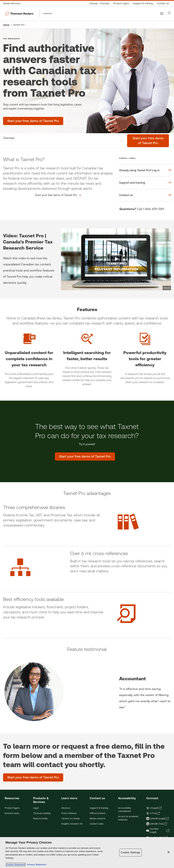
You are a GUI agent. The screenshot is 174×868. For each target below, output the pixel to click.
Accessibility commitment (125, 810)
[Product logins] (121, 3)
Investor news (12, 813)
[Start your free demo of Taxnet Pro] (148, 141)
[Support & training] (143, 3)
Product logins (12, 808)
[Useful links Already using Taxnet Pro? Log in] (145, 170)
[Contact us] (163, 3)
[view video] (116, 259)
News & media (40, 819)
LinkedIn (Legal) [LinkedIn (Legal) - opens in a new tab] (158, 819)
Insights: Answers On (72, 824)
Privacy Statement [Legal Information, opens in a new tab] (36, 865)
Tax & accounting (42, 813)
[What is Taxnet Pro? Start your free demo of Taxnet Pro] (58, 195)
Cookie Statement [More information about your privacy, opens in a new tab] (16, 865)
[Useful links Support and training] (145, 183)
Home (6, 25)
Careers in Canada (71, 819)
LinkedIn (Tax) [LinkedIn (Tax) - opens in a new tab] (157, 824)
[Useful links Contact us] (145, 195)
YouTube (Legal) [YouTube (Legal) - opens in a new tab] (158, 831)
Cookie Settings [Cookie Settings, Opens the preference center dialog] (130, 852)
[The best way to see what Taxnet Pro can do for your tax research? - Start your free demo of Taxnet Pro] (85, 457)
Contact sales (97, 824)
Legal (36, 808)
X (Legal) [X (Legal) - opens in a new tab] (154, 808)
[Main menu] (162, 14)
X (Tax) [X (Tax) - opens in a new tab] (153, 813)
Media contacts (98, 819)
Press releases (69, 813)
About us (66, 808)
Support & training (99, 808)
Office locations (98, 813)
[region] (87, 853)
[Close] (169, 852)
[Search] (169, 13)
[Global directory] (13, 3)
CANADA (48, 13)
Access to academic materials (128, 818)
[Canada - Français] (99, 3)
